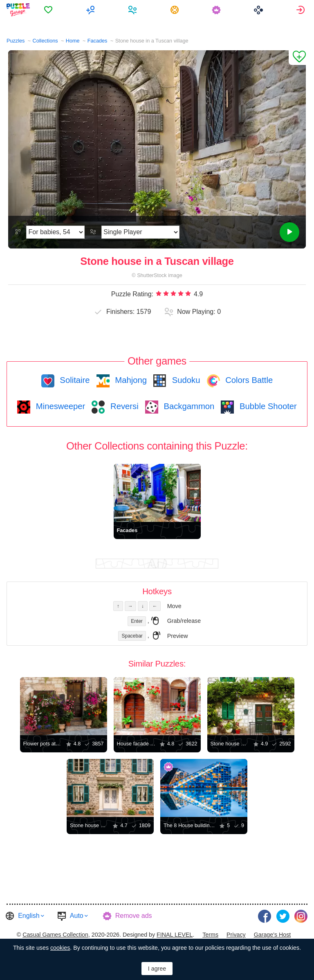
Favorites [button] (49, 10)
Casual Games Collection (55, 935)
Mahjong (130, 380)
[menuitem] (49, 10)
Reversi (123, 406)
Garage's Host (273, 935)
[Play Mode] (140, 232)
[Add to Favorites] (297, 58)
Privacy (236, 935)
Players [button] (133, 10)
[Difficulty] (55, 232)
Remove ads (134, 916)
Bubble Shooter (267, 406)
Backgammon (188, 406)
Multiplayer (91, 10)
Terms (210, 935)
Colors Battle (248, 380)
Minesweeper (59, 406)
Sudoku (185, 380)
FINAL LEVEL (175, 935)
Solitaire (74, 380)
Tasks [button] (176, 10)
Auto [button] (77, 916)
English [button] (29, 916)
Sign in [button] (302, 10)
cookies (60, 948)
